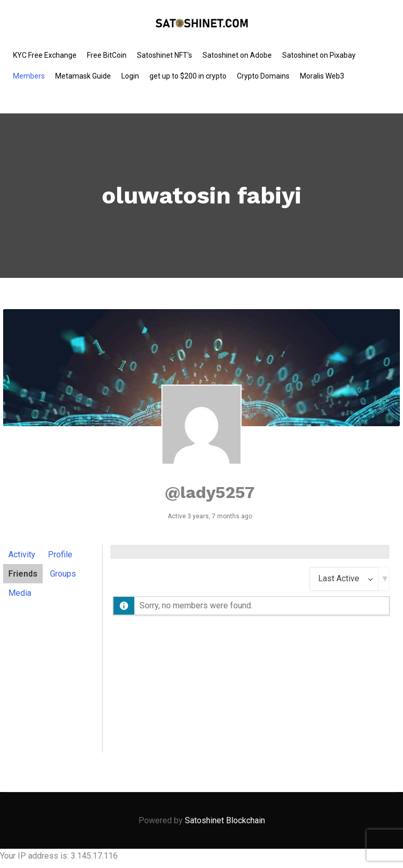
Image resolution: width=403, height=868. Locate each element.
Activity (22, 554)
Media (20, 593)
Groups (63, 574)
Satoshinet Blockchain (225, 820)
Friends (23, 574)
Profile (60, 554)
